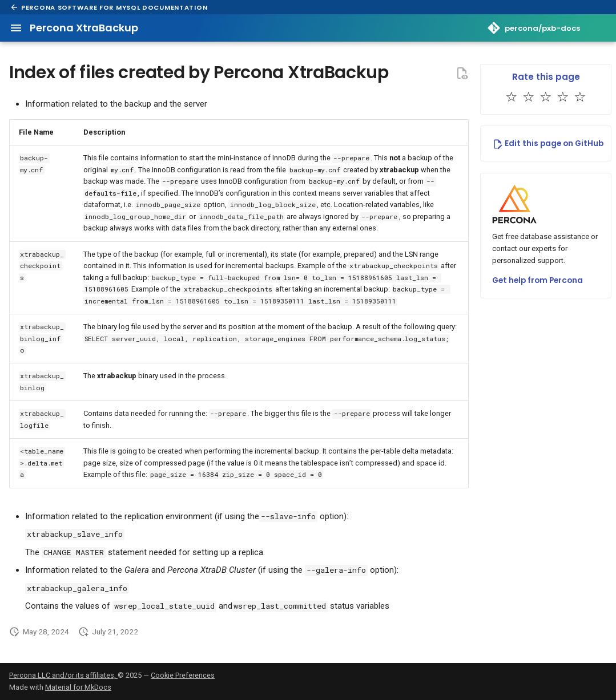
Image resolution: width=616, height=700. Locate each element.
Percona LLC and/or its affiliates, (63, 675)
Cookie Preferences (183, 675)
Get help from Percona (538, 280)
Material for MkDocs (78, 687)
